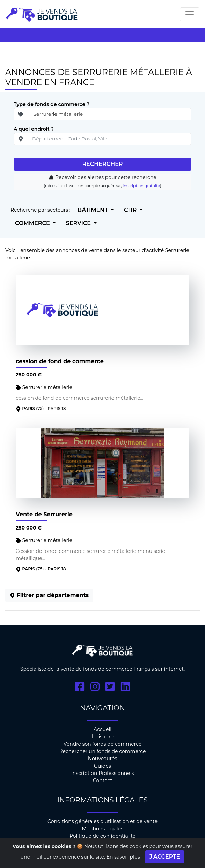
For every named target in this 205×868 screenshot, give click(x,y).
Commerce (33, 223)
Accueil (102, 729)
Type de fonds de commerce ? (52, 104)
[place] (109, 139)
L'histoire (102, 737)
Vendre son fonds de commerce (103, 744)
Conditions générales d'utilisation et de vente (102, 821)
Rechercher (102, 164)
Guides (102, 766)
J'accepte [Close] (165, 858)
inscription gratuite (141, 186)
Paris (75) (33, 408)
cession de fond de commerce (60, 361)
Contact (102, 781)
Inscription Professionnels (103, 773)
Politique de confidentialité (102, 836)
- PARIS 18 (55, 408)
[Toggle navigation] (190, 14)
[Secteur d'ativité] (109, 114)
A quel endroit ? (34, 129)
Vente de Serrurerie (44, 514)
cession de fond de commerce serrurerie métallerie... (80, 398)
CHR (131, 210)
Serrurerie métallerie (44, 387)
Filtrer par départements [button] (49, 595)
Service (79, 223)
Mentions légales (102, 829)
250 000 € (29, 375)
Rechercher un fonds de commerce (102, 751)
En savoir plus (123, 858)
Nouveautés (103, 759)
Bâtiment (93, 210)
